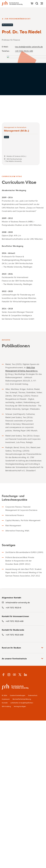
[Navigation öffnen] (42, 3)
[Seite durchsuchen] (37, 3)
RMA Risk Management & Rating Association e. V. (22, 371)
